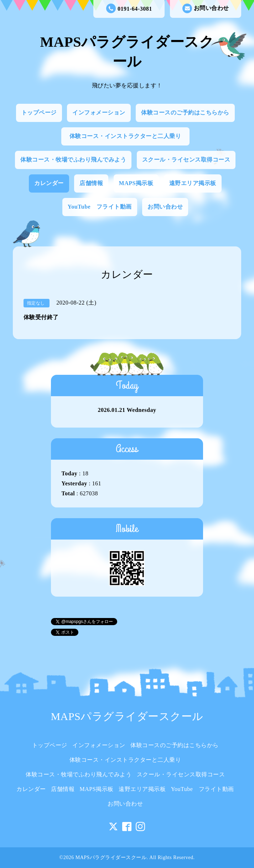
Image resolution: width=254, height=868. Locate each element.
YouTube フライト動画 (100, 207)
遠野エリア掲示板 (193, 183)
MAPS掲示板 (136, 183)
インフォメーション (99, 113)
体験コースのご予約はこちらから (185, 113)
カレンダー (49, 183)
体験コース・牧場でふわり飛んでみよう (73, 160)
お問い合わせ (206, 8)
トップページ (39, 113)
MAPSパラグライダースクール (127, 716)
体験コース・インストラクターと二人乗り (128, 136)
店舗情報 (91, 183)
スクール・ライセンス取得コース (186, 160)
